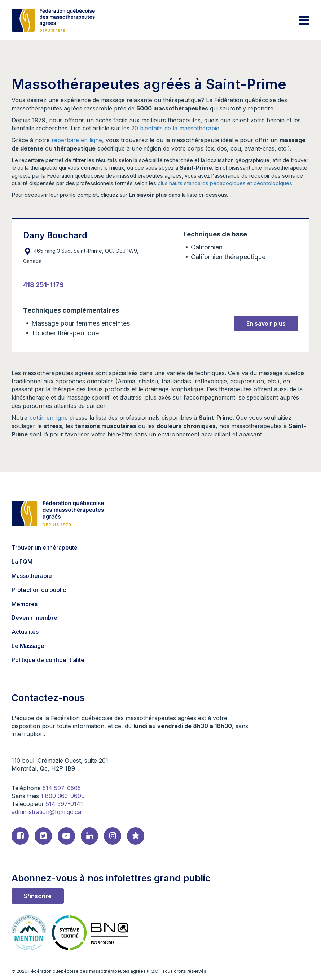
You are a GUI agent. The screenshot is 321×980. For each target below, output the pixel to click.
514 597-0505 (62, 788)
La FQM (22, 562)
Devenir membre (34, 618)
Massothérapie (32, 576)
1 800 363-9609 (63, 796)
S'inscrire (38, 896)
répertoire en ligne (77, 140)
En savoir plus (266, 323)
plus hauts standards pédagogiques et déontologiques (225, 183)
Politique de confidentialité (48, 660)
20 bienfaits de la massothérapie (175, 128)
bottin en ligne (49, 418)
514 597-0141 (64, 804)
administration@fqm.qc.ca (46, 812)
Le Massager (29, 646)
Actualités (25, 632)
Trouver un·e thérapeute (45, 548)
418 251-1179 (43, 285)
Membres (25, 604)
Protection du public (39, 590)
